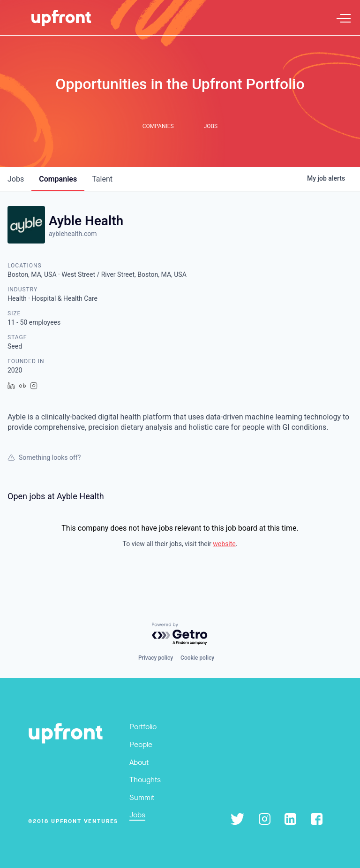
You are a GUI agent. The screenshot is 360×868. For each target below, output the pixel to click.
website (224, 544)
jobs (16, 179)
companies (58, 179)
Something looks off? (44, 457)
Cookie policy (197, 658)
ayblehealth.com (73, 234)
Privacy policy (156, 658)
